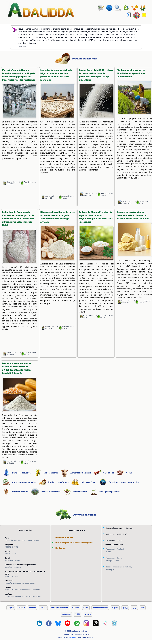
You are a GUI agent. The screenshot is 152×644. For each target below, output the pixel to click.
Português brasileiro (59, 608)
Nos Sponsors (61, 548)
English (11, 608)
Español (32, 608)
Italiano (43, 608)
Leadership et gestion (64, 537)
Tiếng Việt (66, 614)
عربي (134, 608)
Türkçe (88, 614)
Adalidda (73, 638)
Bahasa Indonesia (100, 608)
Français (21, 608)
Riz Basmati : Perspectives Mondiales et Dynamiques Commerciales (131, 73)
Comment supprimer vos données (119, 528)
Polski (86, 608)
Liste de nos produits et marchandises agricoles (74, 543)
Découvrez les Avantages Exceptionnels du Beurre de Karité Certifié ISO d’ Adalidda (133, 215)
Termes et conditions (114, 540)
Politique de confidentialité (117, 534)
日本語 (77, 614)
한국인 (125, 608)
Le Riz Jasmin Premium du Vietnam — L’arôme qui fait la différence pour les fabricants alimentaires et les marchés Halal (18, 219)
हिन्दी (143, 608)
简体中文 (115, 608)
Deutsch (76, 608)
